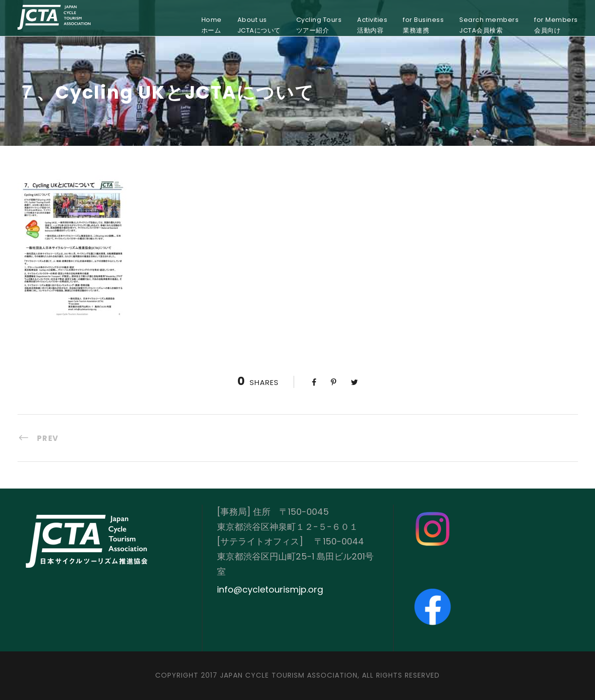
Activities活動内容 (372, 25)
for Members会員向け (556, 25)
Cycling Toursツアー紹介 (319, 25)
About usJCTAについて (259, 25)
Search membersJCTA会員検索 (489, 25)
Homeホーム (212, 25)
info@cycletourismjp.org (270, 589)
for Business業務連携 (423, 25)
